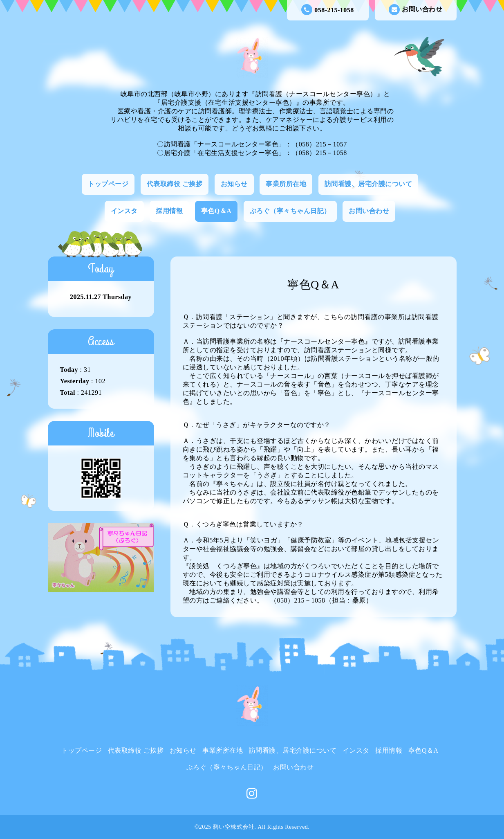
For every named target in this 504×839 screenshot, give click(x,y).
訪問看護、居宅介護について (368, 184)
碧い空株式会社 (234, 827)
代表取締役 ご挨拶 (175, 184)
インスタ (124, 211)
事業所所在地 (286, 184)
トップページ (108, 184)
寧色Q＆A (216, 211)
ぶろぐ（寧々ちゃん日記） (290, 211)
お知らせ (234, 184)
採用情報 (169, 211)
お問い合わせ (416, 10)
